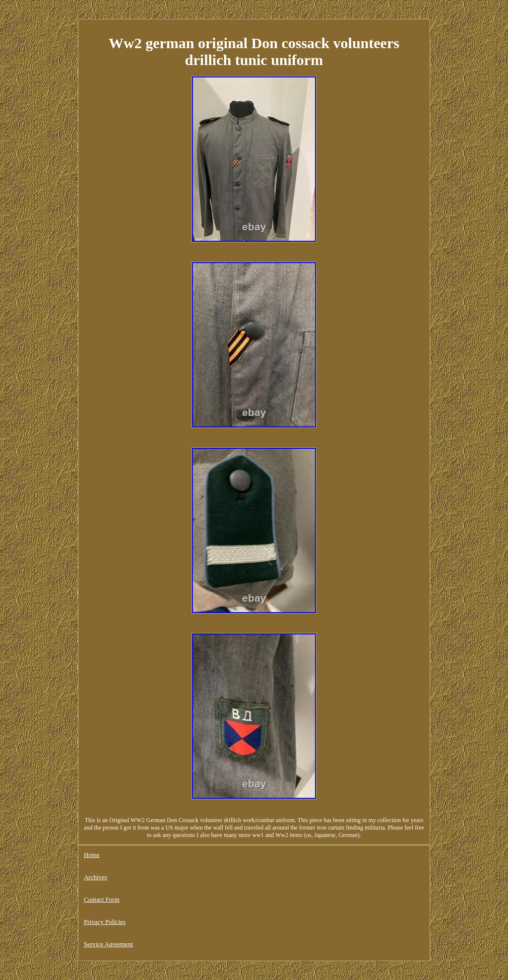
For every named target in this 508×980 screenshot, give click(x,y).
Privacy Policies (105, 922)
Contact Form (102, 899)
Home (92, 855)
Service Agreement (108, 944)
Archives (95, 877)
